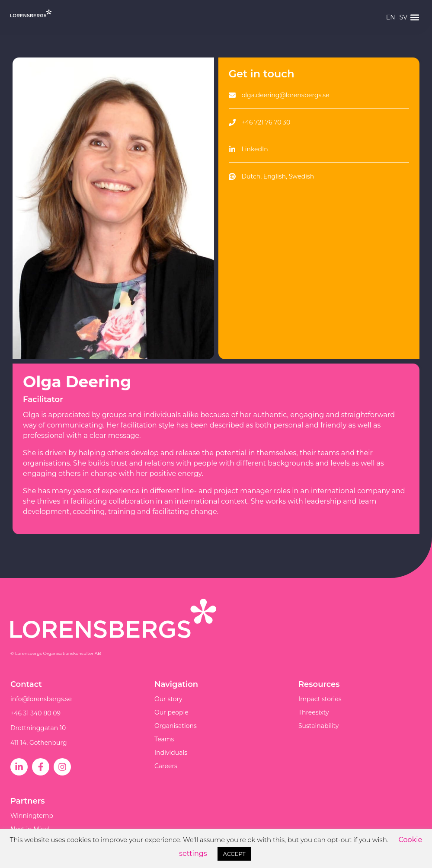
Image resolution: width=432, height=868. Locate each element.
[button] (414, 18)
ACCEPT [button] (234, 854)
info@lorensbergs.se (41, 699)
